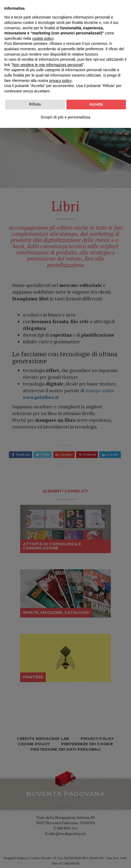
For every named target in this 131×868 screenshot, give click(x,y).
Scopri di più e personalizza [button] (65, 857)
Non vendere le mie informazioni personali (47, 805)
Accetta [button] (96, 844)
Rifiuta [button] (35, 844)
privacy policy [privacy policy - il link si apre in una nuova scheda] (60, 820)
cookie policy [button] (43, 778)
